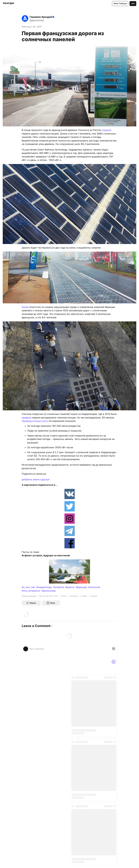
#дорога (70, 587)
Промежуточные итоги (35, 421)
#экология (94, 587)
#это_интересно (31, 591)
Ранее (25, 307)
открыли (107, 130)
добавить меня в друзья (36, 479)
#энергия (59, 587)
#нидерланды (44, 587)
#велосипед (49, 591)
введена (26, 418)
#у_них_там (28, 587)
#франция (81, 587)
